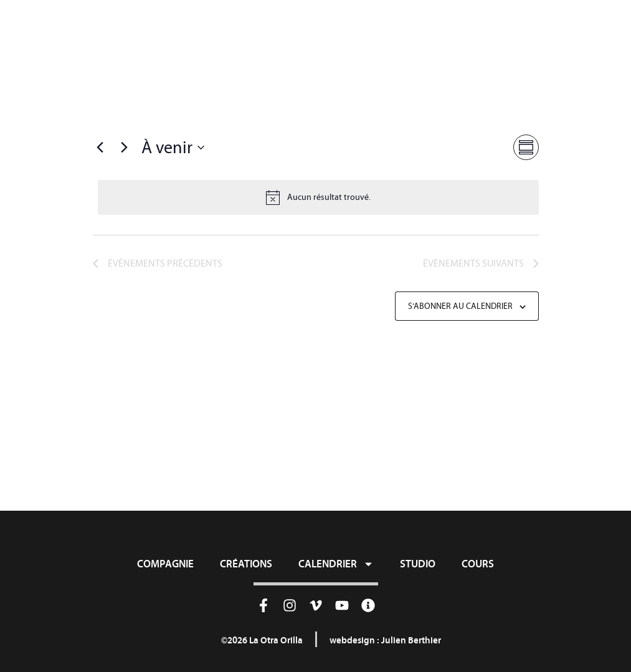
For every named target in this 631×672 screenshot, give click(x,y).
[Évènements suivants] (125, 148)
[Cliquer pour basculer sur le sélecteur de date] (173, 148)
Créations (246, 564)
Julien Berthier (411, 640)
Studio (418, 564)
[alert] (318, 197)
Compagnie (165, 564)
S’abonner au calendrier (460, 306)
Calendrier (336, 564)
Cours (478, 564)
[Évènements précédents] (100, 148)
